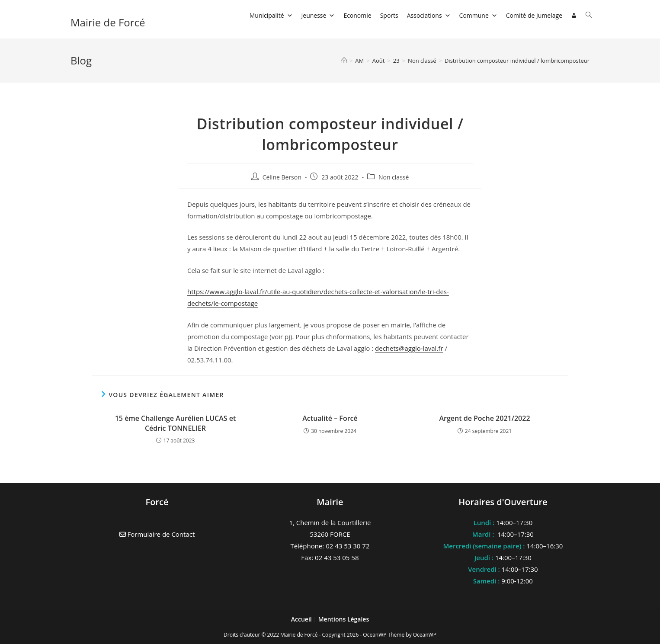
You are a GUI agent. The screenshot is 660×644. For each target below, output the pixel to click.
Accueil (302, 619)
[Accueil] (344, 61)
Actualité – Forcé (330, 418)
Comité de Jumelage (534, 15)
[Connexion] (574, 16)
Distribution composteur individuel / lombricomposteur (517, 61)
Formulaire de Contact (157, 534)
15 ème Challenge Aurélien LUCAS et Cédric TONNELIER (176, 423)
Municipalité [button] (271, 15)
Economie (357, 15)
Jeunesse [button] (318, 15)
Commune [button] (478, 15)
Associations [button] (429, 15)
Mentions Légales (344, 619)
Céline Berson (282, 177)
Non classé (394, 177)
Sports (389, 15)
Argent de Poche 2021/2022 (484, 418)
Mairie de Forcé (108, 22)
